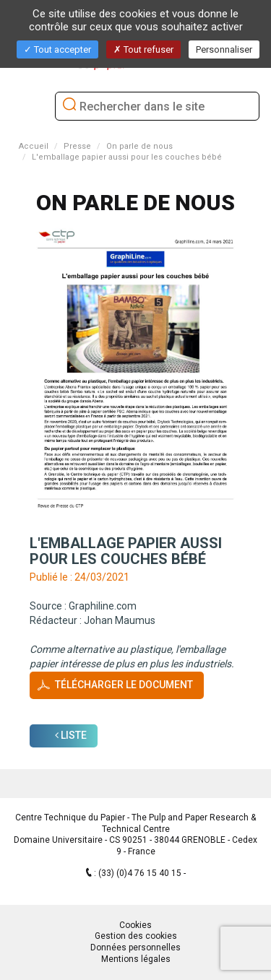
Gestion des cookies (136, 936)
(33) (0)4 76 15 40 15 (141, 873)
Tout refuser (143, 49)
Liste (71, 735)
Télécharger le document (124, 685)
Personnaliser (224, 49)
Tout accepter (57, 49)
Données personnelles (135, 948)
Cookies (135, 925)
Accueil (34, 146)
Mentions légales (136, 959)
